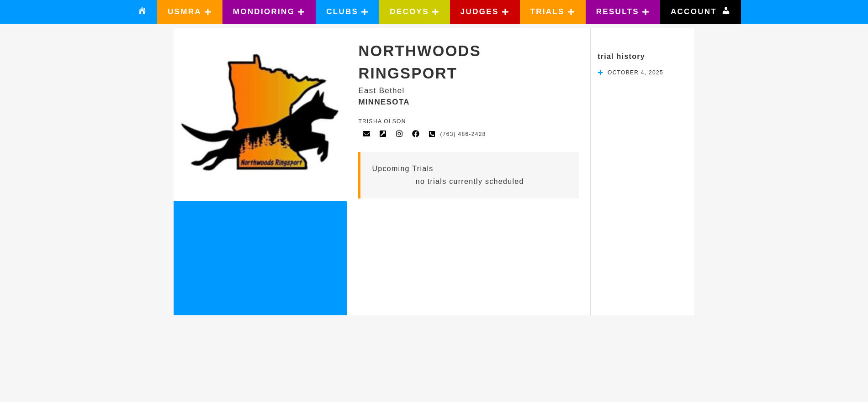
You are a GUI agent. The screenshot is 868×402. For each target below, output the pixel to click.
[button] (190, 12)
